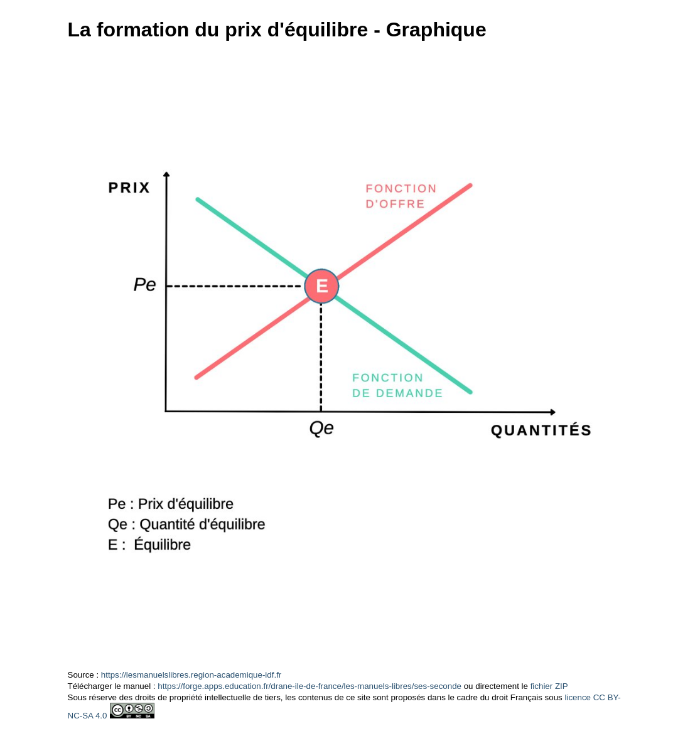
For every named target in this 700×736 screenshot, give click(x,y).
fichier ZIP (549, 686)
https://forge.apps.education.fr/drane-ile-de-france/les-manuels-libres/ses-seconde (310, 686)
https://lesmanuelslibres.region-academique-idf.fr (191, 675)
